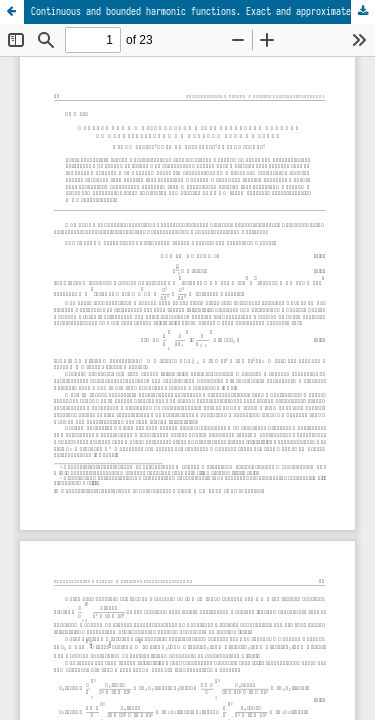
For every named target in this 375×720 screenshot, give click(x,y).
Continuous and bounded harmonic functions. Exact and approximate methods (203, 11)
